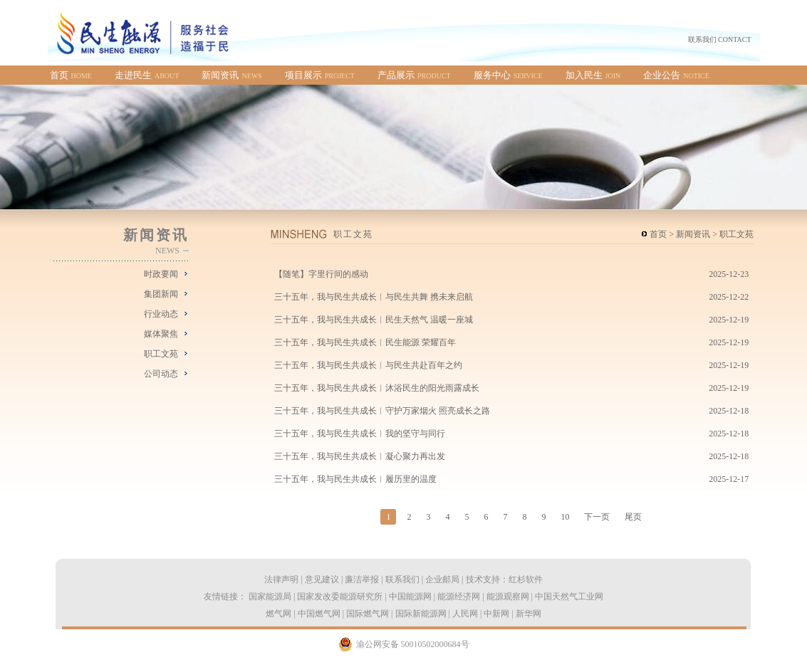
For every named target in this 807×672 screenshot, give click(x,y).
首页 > (662, 234)
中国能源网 (410, 597)
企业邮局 (442, 579)
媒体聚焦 (161, 334)
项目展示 (320, 75)
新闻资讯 (231, 75)
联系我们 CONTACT (720, 40)
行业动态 (161, 314)
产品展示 (414, 75)
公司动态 (161, 374)
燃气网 (278, 614)
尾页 (633, 517)
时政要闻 (161, 274)
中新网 (496, 614)
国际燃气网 (368, 614)
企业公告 (676, 75)
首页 (71, 75)
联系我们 (402, 579)
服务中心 (508, 75)
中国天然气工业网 (569, 597)
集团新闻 (161, 294)
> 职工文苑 (732, 234)
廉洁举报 (362, 579)
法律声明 (281, 579)
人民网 (465, 614)
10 (565, 517)
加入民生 (593, 75)
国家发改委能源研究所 (340, 597)
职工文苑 (161, 354)
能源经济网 (459, 597)
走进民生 (147, 75)
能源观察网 (508, 597)
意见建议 (322, 579)
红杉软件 (526, 579)
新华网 (529, 614)
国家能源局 (270, 597)
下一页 (597, 517)
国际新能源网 (421, 614)
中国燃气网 (319, 614)
